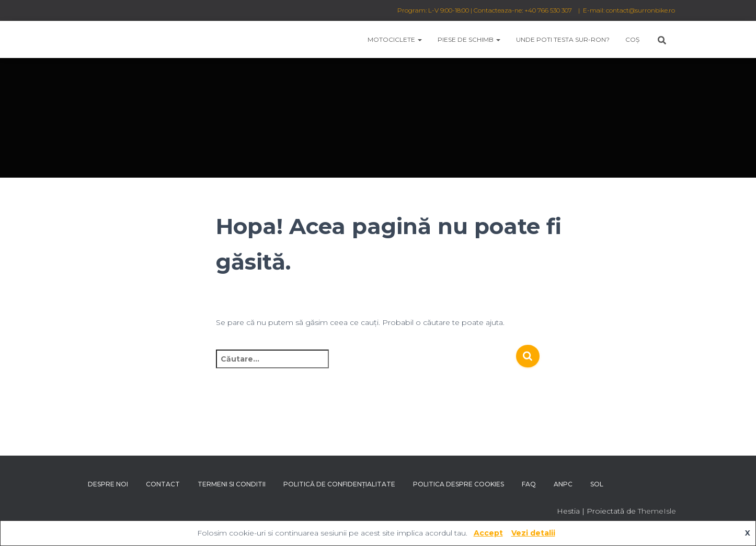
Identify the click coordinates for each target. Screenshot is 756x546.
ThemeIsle (657, 511)
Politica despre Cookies (459, 484)
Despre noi (108, 484)
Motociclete (395, 39)
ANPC (563, 484)
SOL (597, 484)
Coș (632, 39)
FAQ (529, 484)
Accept (488, 533)
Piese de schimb (469, 39)
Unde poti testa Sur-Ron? (563, 39)
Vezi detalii (533, 533)
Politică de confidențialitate (339, 484)
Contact (163, 484)
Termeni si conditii (232, 484)
